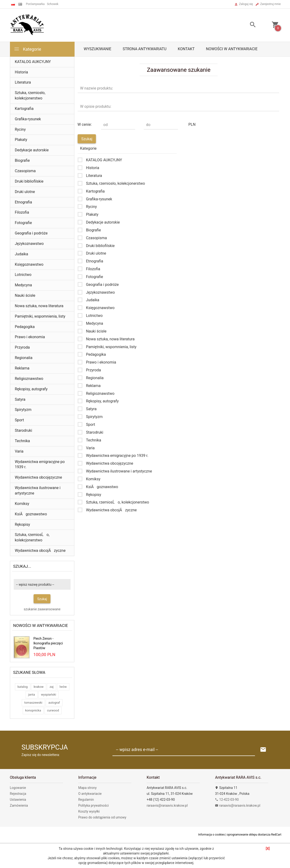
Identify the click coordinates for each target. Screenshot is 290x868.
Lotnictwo (23, 275)
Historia (22, 72)
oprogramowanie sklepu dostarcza (249, 835)
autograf (54, 703)
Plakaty (21, 140)
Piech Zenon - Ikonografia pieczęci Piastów (48, 643)
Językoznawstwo (29, 244)
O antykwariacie (90, 794)
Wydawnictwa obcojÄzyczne (40, 551)
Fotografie (23, 223)
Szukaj (42, 599)
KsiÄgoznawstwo (31, 514)
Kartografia (24, 109)
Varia (19, 451)
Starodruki (24, 430)
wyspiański (49, 695)
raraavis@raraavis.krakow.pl (167, 805)
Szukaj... (22, 566)
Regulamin (86, 800)
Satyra (20, 399)
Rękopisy (22, 524)
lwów (63, 687)
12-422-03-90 (227, 800)
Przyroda (22, 347)
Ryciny (20, 129)
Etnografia (24, 202)
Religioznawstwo (29, 379)
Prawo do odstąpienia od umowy (102, 817)
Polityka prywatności (93, 805)
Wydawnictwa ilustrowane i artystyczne (38, 490)
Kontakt (186, 49)
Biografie (22, 160)
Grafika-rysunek (28, 119)
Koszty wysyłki (89, 811)
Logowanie (18, 788)
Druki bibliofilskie (29, 181)
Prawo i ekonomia (30, 337)
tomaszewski (33, 703)
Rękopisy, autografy (31, 389)
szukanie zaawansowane (42, 609)
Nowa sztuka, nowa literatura (39, 306)
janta (32, 695)
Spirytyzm (23, 410)
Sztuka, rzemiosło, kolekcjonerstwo (30, 95)
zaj (51, 687)
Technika (22, 441)
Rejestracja (18, 794)
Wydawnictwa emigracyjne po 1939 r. (40, 464)
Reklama (22, 368)
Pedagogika (25, 327)
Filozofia (22, 212)
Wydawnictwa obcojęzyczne (38, 477)
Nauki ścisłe (25, 295)
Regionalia (24, 358)
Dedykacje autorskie (32, 150)
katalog (23, 687)
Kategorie (27, 49)
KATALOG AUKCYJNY (33, 62)
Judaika (22, 254)
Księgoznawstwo (29, 264)
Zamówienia (19, 805)
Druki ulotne (25, 192)
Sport (20, 420)
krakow (39, 687)
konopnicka (33, 710)
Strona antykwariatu (145, 49)
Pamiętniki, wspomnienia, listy (40, 316)
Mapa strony (87, 788)
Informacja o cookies (211, 835)
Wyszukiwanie (98, 49)
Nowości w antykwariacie (232, 49)
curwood (53, 710)
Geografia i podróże (31, 233)
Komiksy (22, 504)
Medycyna (23, 285)
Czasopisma (25, 171)
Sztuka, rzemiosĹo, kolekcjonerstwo (32, 537)
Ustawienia (18, 800)
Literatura (23, 82)
